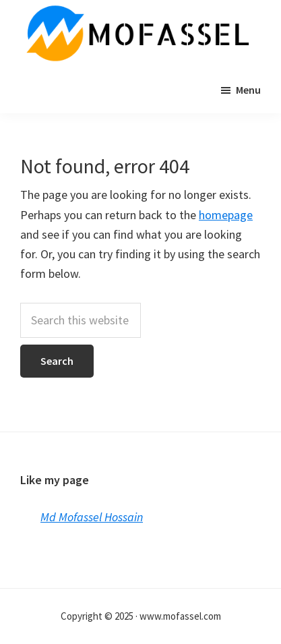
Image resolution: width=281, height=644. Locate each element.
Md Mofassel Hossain (92, 517)
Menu (248, 90)
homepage (226, 215)
